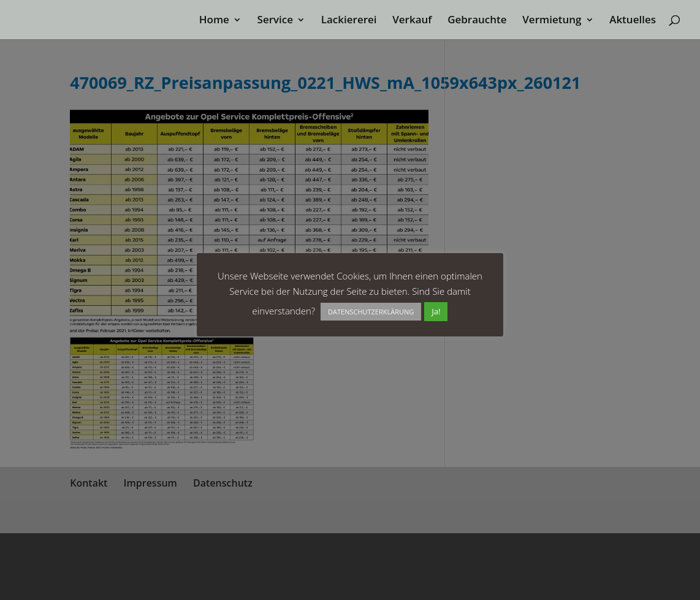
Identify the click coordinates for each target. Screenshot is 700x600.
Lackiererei (349, 21)
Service (275, 21)
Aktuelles (633, 21)
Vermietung (552, 21)
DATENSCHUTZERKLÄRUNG (371, 312)
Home (214, 21)
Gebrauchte (477, 21)
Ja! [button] (436, 311)
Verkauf (412, 21)
